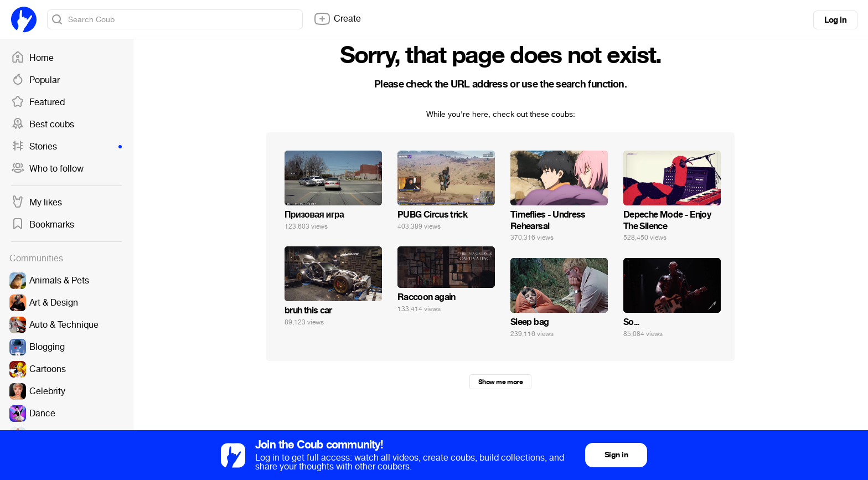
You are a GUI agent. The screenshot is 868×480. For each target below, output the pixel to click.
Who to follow (47, 169)
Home (32, 58)
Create (337, 19)
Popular (35, 80)
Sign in (616, 455)
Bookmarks (43, 225)
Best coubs (43, 125)
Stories (66, 147)
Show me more (500, 382)
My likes (37, 203)
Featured (38, 102)
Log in (835, 20)
